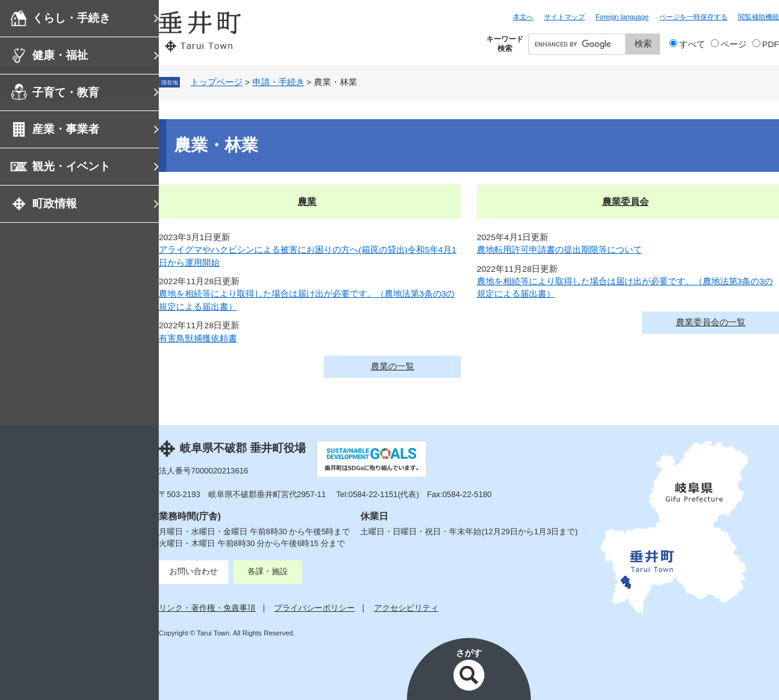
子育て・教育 (66, 92)
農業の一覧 (393, 366)
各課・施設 (268, 571)
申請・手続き (278, 82)
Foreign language (622, 17)
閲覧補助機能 (759, 17)
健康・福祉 (60, 55)
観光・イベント (71, 166)
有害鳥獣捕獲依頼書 (198, 339)
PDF (771, 44)
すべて (692, 44)
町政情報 (55, 204)
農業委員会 (625, 201)
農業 (307, 201)
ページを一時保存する (693, 17)
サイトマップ (564, 17)
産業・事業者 (66, 129)
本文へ (523, 17)
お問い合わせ (194, 571)
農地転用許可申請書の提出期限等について (559, 250)
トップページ (216, 82)
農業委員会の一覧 (711, 322)
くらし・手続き (71, 18)
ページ (734, 44)
